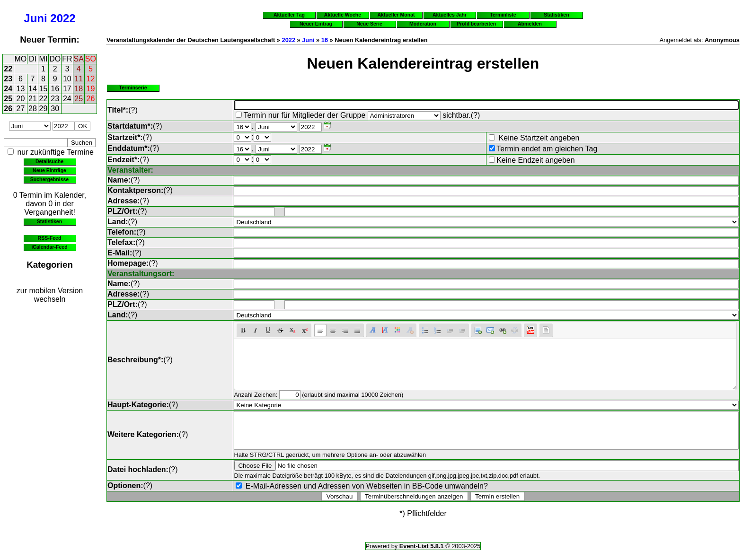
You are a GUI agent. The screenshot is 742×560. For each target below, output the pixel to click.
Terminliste (503, 15)
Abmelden (530, 24)
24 (8, 89)
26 (91, 99)
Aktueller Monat (396, 15)
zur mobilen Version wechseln (50, 295)
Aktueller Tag (289, 15)
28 (33, 109)
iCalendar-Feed (49, 247)
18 (79, 89)
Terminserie (133, 87)
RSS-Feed (50, 238)
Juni (35, 18)
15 (44, 89)
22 (8, 69)
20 (21, 99)
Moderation (423, 24)
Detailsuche (49, 161)
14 (33, 89)
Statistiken (49, 221)
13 (21, 89)
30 (55, 109)
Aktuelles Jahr (450, 15)
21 (33, 99)
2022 (63, 18)
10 (67, 79)
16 (55, 89)
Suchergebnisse (49, 179)
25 (8, 99)
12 (91, 79)
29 (44, 109)
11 (79, 79)
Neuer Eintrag (316, 24)
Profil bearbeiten (476, 24)
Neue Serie (369, 24)
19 (91, 89)
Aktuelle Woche (343, 15)
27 (21, 109)
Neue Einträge (49, 170)
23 (8, 79)
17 (67, 89)
